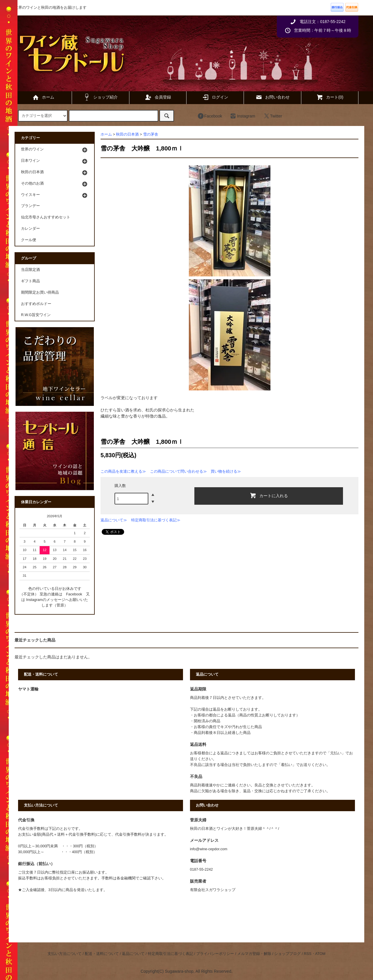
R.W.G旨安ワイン (36, 315)
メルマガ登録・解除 (254, 954)
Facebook (210, 116)
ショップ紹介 (101, 97)
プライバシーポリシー (215, 954)
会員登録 (158, 97)
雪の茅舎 (151, 134)
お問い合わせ (272, 97)
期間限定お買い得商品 (40, 292)
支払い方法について (65, 954)
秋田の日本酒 (127, 134)
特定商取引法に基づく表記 (170, 954)
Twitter (273, 116)
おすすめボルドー (36, 304)
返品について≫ (114, 520)
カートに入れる (269, 495)
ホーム (43, 97)
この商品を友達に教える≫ (123, 471)
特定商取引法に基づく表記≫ (156, 520)
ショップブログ (287, 954)
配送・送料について (102, 954)
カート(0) (330, 97)
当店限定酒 (30, 270)
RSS (308, 954)
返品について (133, 954)
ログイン (215, 97)
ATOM (320, 954)
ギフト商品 (30, 281)
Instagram (242, 116)
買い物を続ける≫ (226, 471)
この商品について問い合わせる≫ (178, 471)
